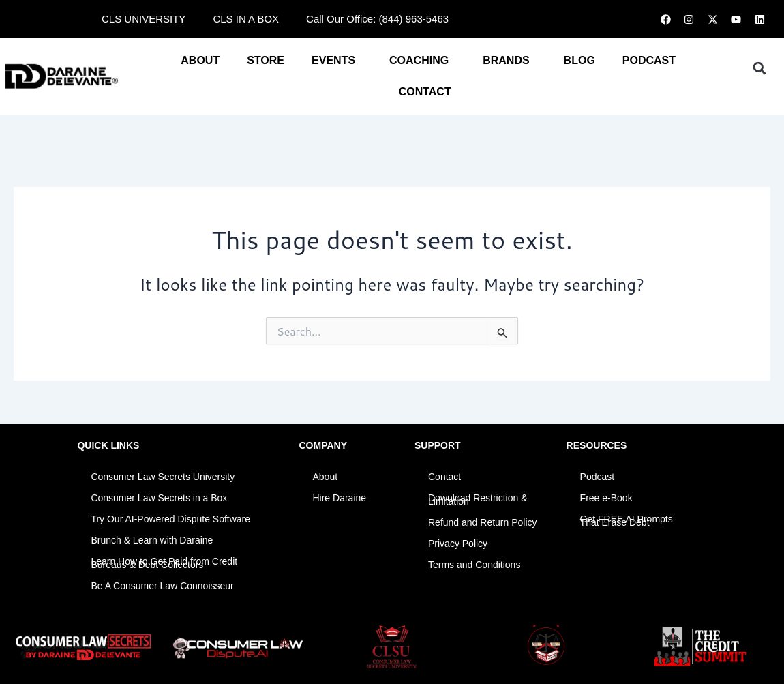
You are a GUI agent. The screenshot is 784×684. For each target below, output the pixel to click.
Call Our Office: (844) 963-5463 (377, 19)
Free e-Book (606, 498)
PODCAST (649, 60)
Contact (444, 477)
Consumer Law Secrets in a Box (159, 498)
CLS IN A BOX (246, 19)
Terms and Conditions (474, 565)
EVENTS (337, 61)
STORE (266, 60)
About (200, 60)
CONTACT (428, 92)
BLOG (579, 60)
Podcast (598, 477)
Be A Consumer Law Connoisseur (162, 586)
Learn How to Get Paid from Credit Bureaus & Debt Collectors (164, 563)
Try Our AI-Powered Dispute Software (170, 519)
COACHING (422, 61)
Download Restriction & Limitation (478, 500)
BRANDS (509, 61)
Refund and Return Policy (483, 522)
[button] (759, 68)
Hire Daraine (339, 498)
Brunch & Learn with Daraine (152, 540)
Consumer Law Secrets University (163, 477)
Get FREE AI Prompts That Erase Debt (627, 521)
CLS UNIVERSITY (144, 19)
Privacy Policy (458, 544)
